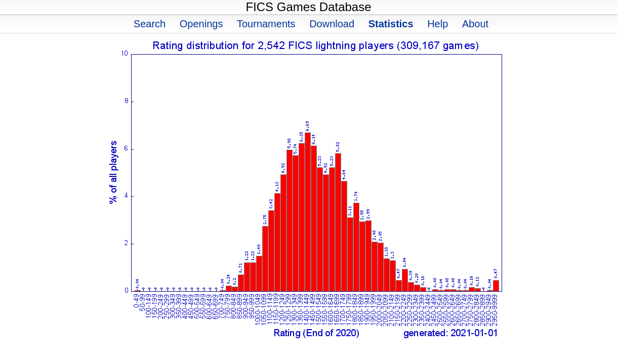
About (475, 24)
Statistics (391, 24)
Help (438, 24)
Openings (201, 24)
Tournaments (266, 24)
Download (332, 24)
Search (150, 24)
